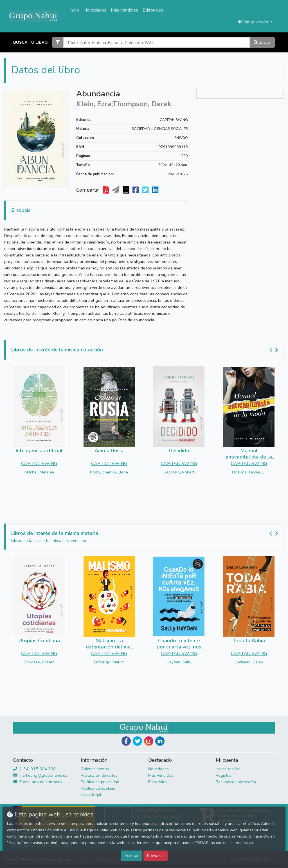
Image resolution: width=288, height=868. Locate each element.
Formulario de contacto (38, 782)
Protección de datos (99, 775)
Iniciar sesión (227, 769)
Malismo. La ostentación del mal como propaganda (109, 647)
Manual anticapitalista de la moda (249, 457)
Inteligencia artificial (39, 451)
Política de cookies (98, 788)
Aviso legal (91, 795)
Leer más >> (242, 843)
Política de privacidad (100, 782)
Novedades (95, 10)
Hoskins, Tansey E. (249, 472)
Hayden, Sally (179, 662)
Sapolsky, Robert (179, 472)
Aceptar (131, 856)
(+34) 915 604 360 (34, 769)
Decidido (179, 451)
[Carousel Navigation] (274, 350)
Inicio (74, 10)
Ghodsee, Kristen (39, 662)
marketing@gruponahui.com (42, 775)
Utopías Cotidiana (39, 641)
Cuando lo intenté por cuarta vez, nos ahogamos (179, 647)
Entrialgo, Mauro (109, 662)
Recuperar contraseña (236, 782)
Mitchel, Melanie (39, 472)
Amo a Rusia (109, 451)
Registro (223, 775)
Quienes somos (95, 769)
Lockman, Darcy (249, 662)
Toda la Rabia (249, 641)
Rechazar (156, 856)
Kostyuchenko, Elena (109, 472)
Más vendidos (124, 10)
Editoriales (153, 10)
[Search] (157, 42)
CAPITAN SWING (174, 120)
